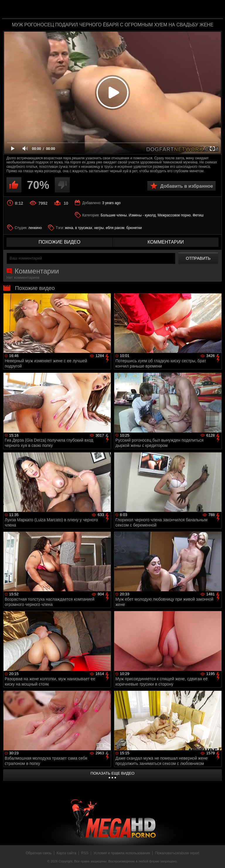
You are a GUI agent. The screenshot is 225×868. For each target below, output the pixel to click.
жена (69, 228)
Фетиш (198, 215)
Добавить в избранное (187, 186)
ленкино (35, 228)
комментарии (166, 242)
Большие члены (114, 215)
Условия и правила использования (122, 853)
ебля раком (115, 228)
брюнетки (134, 228)
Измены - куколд (142, 215)
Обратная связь (39, 853)
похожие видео (60, 242)
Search (214, 10)
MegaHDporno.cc (124, 10)
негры (99, 228)
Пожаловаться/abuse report (177, 853)
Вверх (216, 857)
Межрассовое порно (174, 215)
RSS (85, 853)
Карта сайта (66, 853)
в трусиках (84, 228)
